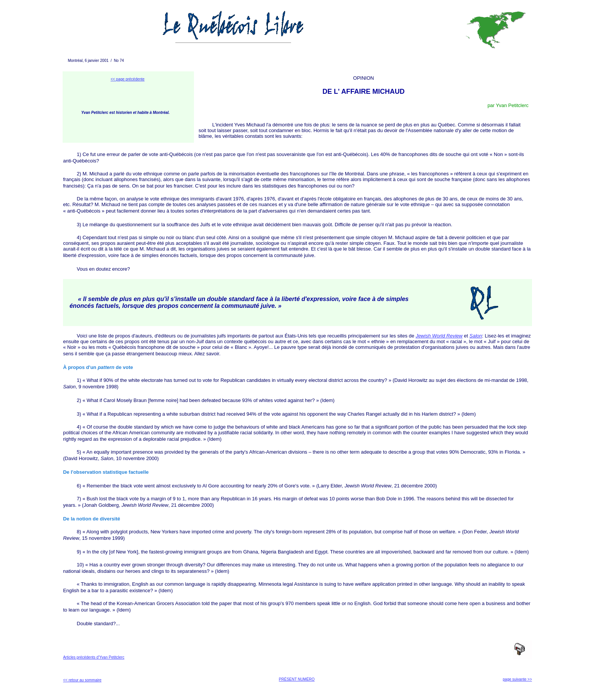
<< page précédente (127, 79)
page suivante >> (517, 679)
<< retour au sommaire (82, 680)
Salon (476, 336)
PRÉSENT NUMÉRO (297, 679)
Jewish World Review (439, 336)
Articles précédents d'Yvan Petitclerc (94, 657)
